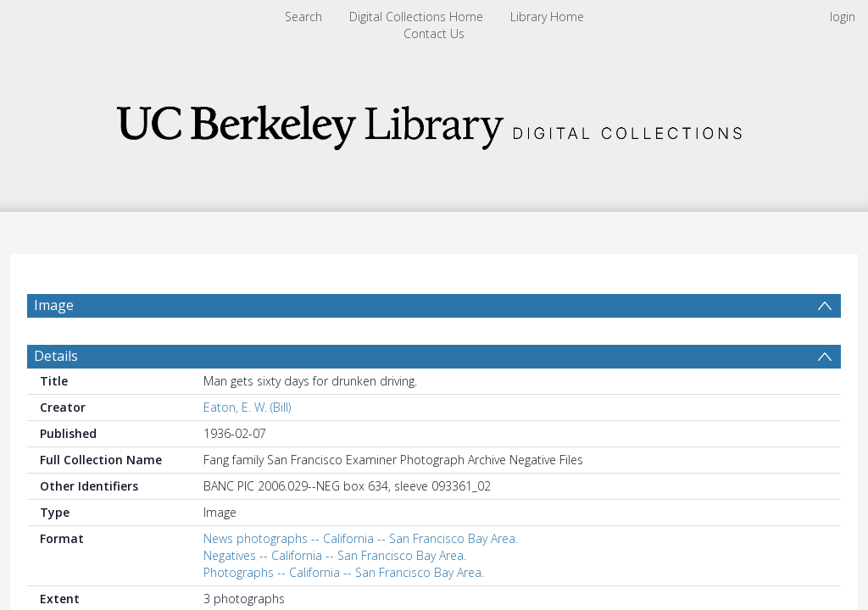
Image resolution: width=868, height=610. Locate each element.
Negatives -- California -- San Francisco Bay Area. (335, 596)
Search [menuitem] (303, 17)
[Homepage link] (434, 122)
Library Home (547, 17)
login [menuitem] (843, 17)
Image (54, 305)
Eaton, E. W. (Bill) (247, 448)
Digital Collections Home (416, 17)
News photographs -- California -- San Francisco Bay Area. (361, 579)
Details (56, 396)
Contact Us (434, 33)
